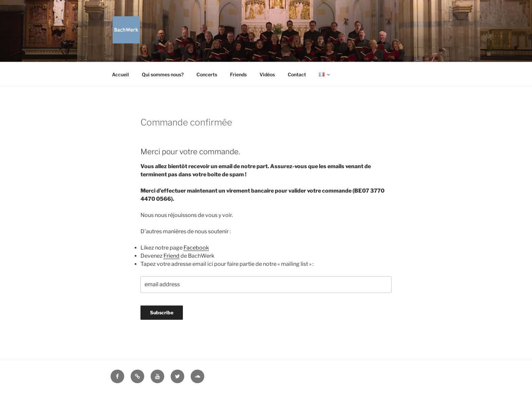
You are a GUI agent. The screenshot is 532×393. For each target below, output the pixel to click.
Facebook (196, 248)
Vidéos (267, 74)
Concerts (207, 74)
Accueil (120, 74)
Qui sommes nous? (163, 74)
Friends (238, 74)
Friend (172, 256)
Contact (297, 74)
